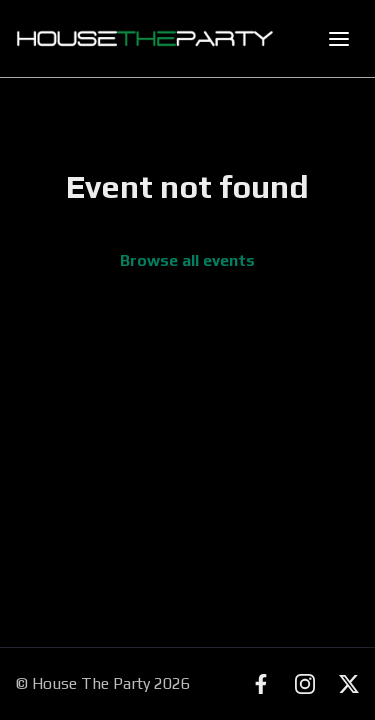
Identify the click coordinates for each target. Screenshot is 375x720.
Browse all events (187, 260)
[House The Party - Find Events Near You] (144, 39)
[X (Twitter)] (349, 684)
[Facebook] (261, 684)
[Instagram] (305, 684)
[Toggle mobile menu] (339, 39)
